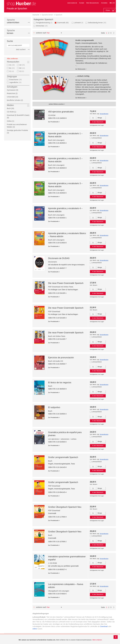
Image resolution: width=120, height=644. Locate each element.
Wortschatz (42, 26)
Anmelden (104, 3)
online (35, 629)
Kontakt (82, 3)
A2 (22, 65)
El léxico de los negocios (60, 383)
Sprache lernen (47, 15)
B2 (22, 68)
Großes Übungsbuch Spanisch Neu (65, 507)
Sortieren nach (41, 33)
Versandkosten (104, 114)
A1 (12, 65)
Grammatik (63, 23)
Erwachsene (16, 80)
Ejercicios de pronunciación (61, 358)
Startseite (36, 15)
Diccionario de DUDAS (59, 258)
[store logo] (21, 6)
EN (114, 3)
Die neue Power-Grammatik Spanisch (66, 283)
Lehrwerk (79, 23)
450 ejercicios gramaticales (61, 112)
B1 (12, 68)
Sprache (13, 21)
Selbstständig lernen (97, 23)
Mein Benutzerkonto (93, 3)
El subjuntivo (54, 407)
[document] (60, 640)
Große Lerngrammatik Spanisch (63, 457)
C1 (12, 71)
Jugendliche (16, 82)
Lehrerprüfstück (97, 138)
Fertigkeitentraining (44, 23)
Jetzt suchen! (21, 49)
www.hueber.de (72, 3)
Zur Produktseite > (54, 122)
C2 (22, 71)
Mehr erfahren (97, 640)
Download (104, 626)
